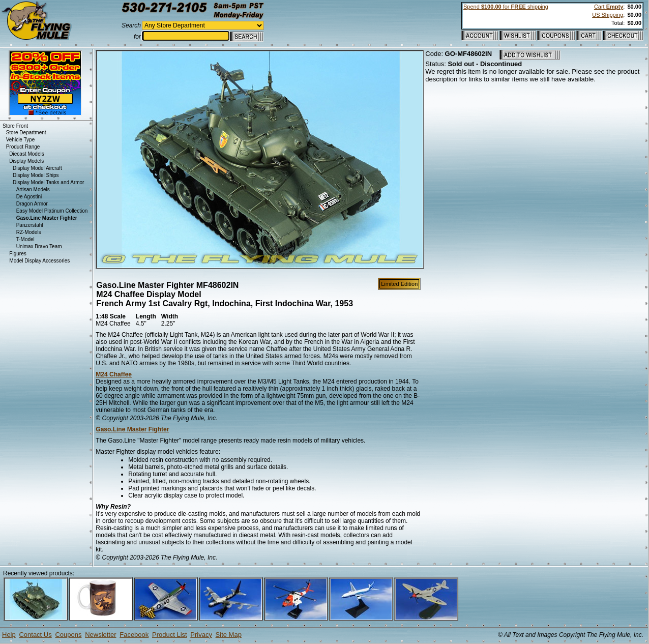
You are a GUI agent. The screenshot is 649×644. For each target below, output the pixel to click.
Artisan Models (33, 189)
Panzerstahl (30, 225)
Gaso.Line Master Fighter (132, 429)
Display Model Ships (36, 175)
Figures (18, 254)
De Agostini (29, 197)
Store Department (26, 133)
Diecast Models (26, 154)
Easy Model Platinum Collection (52, 211)
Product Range (23, 147)
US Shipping (608, 15)
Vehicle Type (21, 140)
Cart (609, 7)
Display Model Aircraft (37, 168)
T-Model (25, 239)
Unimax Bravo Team (39, 246)
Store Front (15, 126)
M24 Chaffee (114, 374)
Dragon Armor (32, 204)
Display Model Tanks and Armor (48, 182)
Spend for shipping (506, 7)
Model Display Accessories (39, 261)
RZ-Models (29, 232)
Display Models (26, 161)
